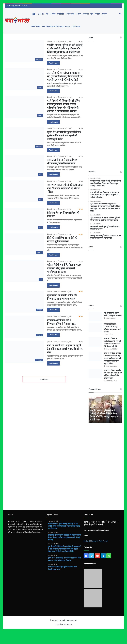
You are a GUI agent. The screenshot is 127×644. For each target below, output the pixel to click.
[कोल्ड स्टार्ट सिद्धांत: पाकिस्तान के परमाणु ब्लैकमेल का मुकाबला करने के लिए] (95, 327)
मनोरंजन (86, 14)
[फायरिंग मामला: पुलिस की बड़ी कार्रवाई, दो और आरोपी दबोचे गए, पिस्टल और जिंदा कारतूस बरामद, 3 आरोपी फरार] (24, 51)
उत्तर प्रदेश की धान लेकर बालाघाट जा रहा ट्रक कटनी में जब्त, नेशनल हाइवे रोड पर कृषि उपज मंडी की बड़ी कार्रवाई (65, 76)
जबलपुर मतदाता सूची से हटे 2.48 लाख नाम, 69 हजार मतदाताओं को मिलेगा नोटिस (65, 188)
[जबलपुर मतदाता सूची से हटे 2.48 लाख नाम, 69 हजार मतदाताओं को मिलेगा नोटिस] (24, 191)
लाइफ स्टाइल (35, 26)
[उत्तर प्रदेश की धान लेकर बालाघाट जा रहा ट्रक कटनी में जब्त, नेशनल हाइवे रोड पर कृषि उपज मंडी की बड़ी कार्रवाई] (24, 79)
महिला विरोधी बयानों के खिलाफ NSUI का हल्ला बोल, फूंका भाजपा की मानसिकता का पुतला (64, 268)
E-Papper (76, 26)
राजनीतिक (61, 14)
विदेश (53, 14)
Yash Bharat (53, 42)
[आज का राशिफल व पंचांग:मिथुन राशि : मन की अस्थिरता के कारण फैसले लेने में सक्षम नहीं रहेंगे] (95, 342)
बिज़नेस (97, 14)
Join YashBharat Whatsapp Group (56, 26)
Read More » (53, 63)
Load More (44, 379)
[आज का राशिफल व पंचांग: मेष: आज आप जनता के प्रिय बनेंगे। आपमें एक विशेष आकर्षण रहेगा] (95, 374)
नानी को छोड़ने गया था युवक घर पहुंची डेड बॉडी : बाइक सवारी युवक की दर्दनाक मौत (65, 349)
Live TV (41, 14)
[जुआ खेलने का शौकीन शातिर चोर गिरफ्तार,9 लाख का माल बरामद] (24, 302)
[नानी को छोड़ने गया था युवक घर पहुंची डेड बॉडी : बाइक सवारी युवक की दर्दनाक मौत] (24, 352)
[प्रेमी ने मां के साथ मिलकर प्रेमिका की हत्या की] (24, 219)
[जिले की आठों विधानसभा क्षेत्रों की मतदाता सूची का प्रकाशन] (24, 244)
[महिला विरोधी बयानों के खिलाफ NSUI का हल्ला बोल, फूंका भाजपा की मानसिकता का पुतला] (24, 271)
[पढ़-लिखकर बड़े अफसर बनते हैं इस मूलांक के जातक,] (95, 316)
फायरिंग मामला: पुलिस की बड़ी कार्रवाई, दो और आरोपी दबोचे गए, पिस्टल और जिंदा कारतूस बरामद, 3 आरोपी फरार (65, 48)
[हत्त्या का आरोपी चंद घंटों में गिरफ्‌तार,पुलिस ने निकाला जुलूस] (24, 327)
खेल (92, 14)
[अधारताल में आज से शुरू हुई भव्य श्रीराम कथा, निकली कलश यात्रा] (24, 166)
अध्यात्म (104, 14)
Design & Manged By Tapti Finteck (96, 541)
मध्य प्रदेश (70, 14)
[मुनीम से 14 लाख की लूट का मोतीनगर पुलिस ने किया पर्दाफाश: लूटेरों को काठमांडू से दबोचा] (24, 138)
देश (47, 14)
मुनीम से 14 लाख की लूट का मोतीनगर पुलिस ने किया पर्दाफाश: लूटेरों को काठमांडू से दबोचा (64, 136)
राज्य (79, 14)
